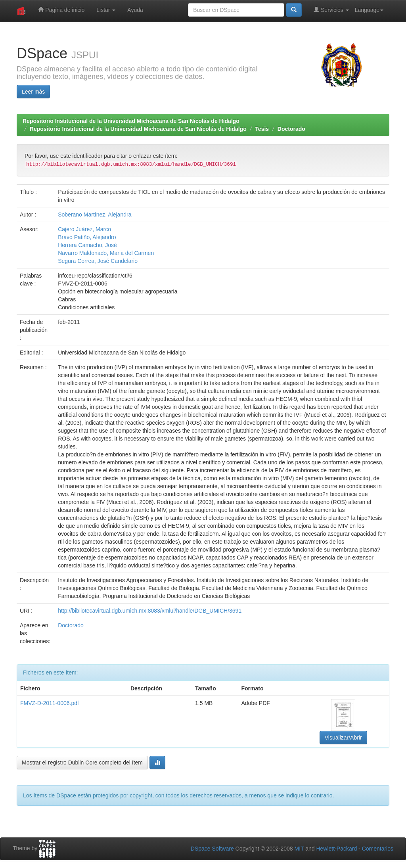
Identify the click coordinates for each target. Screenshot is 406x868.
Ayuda (135, 10)
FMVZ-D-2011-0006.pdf (50, 703)
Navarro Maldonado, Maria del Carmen (106, 253)
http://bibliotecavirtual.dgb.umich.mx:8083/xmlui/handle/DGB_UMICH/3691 (150, 611)
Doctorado (291, 129)
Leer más (33, 92)
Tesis (262, 129)
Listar (106, 10)
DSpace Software (212, 849)
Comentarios (378, 849)
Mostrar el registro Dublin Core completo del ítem (82, 763)
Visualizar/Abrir (343, 738)
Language (369, 10)
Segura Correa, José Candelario (98, 261)
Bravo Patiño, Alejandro (87, 237)
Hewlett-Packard (336, 849)
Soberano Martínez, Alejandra (95, 215)
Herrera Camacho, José (87, 245)
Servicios (331, 10)
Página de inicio (61, 10)
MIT (299, 849)
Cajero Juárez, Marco (84, 229)
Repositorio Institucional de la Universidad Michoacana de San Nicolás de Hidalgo (131, 121)
